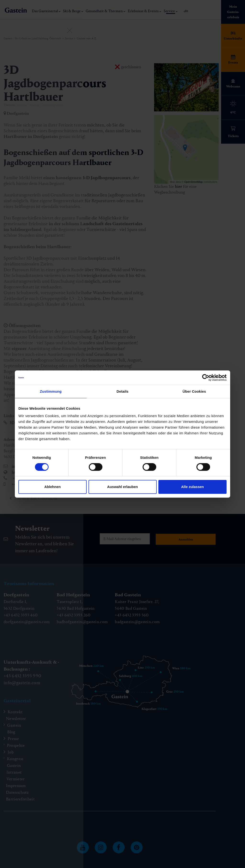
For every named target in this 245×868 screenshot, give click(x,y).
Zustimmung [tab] (51, 391)
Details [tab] (122, 391)
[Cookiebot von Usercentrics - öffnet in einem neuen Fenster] (206, 378)
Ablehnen (52, 487)
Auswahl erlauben (122, 487)
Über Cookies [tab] (194, 391)
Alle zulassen (192, 487)
